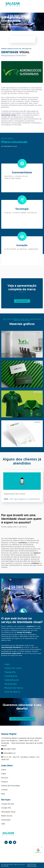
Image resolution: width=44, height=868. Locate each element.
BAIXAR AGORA (22, 301)
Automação (6, 820)
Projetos (10, 25)
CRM (3, 824)
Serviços (5, 778)
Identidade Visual (22, 25)
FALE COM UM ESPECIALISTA (22, 719)
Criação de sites (8, 804)
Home (3, 25)
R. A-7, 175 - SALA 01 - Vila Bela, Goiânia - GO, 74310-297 (20, 758)
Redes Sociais (7, 816)
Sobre (4, 774)
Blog (3, 794)
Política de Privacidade (11, 786)
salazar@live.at (8, 753)
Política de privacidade (32, 865)
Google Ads (6, 808)
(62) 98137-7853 (8, 749)
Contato (4, 790)
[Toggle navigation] (40, 4)
